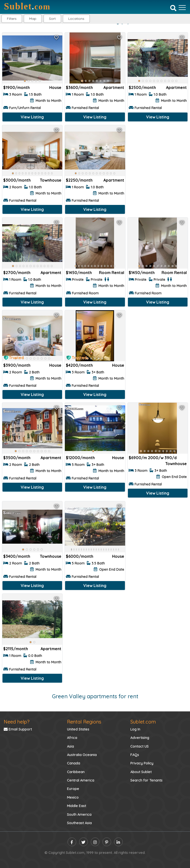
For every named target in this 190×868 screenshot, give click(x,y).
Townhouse (51, 180)
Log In (135, 729)
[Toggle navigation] (182, 7)
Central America (81, 780)
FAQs (135, 755)
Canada (74, 763)
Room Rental (112, 273)
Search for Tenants (146, 780)
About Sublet (141, 772)
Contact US (140, 746)
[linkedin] (118, 842)
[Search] (173, 8)
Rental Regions (84, 722)
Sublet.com (143, 722)
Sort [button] (52, 19)
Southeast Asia (79, 823)
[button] (76, 19)
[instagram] (95, 842)
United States (78, 729)
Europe (73, 789)
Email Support (18, 729)
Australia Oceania (82, 755)
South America (79, 814)
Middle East (77, 806)
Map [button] (33, 19)
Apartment (114, 87)
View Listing (32, 117)
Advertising (140, 738)
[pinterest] (107, 842)
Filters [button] (12, 19)
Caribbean (76, 772)
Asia (71, 746)
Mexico (73, 797)
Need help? (17, 722)
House (55, 87)
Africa (72, 738)
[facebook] (72, 842)
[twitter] (83, 842)
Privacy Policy (142, 763)
